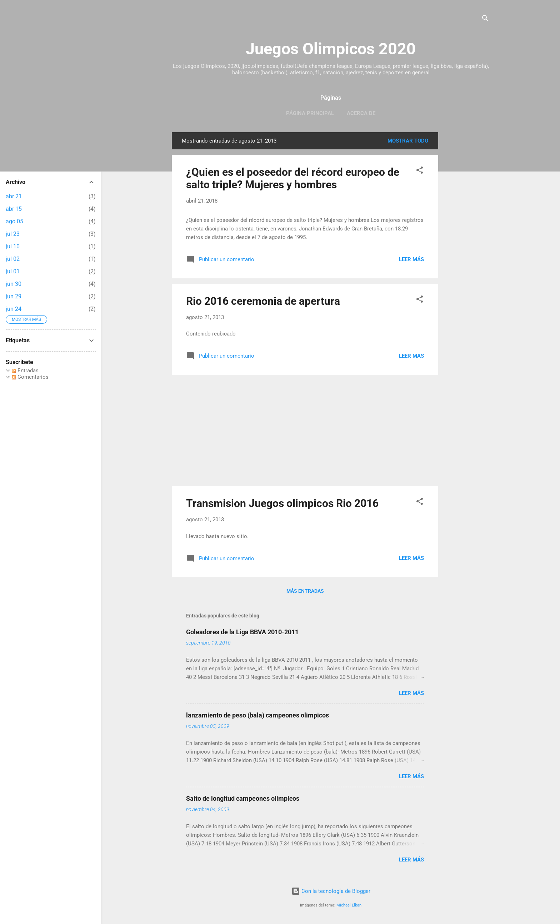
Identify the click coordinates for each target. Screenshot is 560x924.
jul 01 (13, 271)
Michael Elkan (349, 905)
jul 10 (13, 246)
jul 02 (13, 259)
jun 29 (14, 296)
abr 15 (14, 209)
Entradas (25, 371)
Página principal (310, 113)
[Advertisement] (467, 239)
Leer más (411, 259)
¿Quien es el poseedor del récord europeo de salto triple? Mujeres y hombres (293, 178)
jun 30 (14, 284)
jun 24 (14, 309)
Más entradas (305, 591)
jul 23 (13, 234)
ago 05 (14, 221)
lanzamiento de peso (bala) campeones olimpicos (257, 715)
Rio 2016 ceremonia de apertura (263, 301)
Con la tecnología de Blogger (331, 891)
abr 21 (14, 196)
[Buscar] (485, 19)
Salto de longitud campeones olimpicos (243, 798)
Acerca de (361, 113)
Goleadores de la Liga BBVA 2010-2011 (242, 632)
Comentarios (30, 377)
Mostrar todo (408, 141)
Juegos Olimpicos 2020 (331, 49)
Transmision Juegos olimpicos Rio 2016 (282, 503)
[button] (420, 171)
